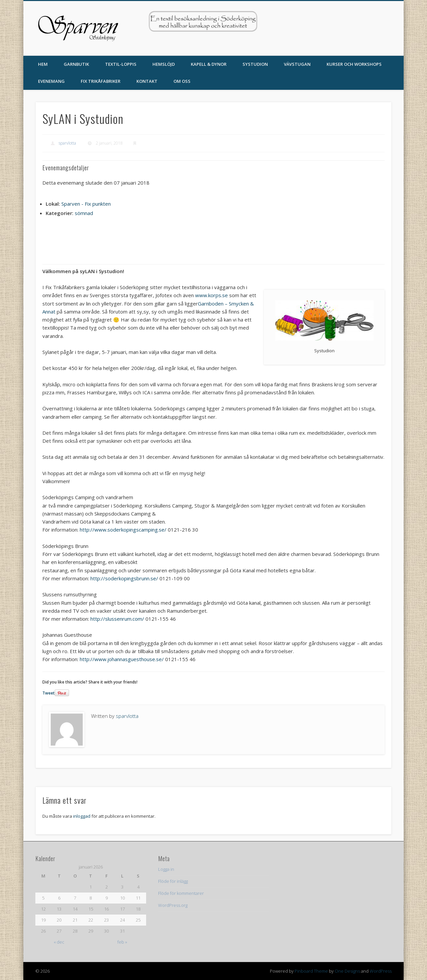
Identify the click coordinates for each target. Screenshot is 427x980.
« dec (59, 942)
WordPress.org (173, 905)
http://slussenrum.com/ (117, 619)
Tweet (49, 693)
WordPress (381, 971)
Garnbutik (76, 64)
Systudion (255, 64)
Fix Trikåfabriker (101, 81)
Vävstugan (297, 64)
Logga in (166, 869)
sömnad (84, 213)
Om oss (182, 81)
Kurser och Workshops (354, 64)
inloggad (82, 816)
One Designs (347, 971)
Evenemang (51, 81)
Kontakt (147, 81)
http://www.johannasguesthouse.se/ (122, 659)
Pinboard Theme (311, 971)
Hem (43, 64)
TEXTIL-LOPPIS (121, 64)
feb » (122, 942)
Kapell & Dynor (209, 64)
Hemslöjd (164, 64)
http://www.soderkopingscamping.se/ (123, 530)
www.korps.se (211, 295)
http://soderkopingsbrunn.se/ (124, 578)
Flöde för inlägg (173, 881)
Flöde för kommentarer (181, 893)
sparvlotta (67, 143)
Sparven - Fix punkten (86, 204)
